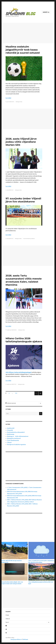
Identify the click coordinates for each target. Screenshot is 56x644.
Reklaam (25, 639)
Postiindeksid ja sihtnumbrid (16, 432)
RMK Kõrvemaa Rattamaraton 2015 (17, 492)
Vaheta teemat (11, 403)
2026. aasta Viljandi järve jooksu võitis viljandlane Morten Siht (21, 142)
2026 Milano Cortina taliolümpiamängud (18, 372)
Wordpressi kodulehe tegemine (16, 445)
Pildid (7, 615)
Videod (8, 619)
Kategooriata (19, 102)
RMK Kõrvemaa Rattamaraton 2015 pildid (19, 496)
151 (17, 393)
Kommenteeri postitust (29, 239)
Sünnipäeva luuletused (14, 438)
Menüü (46, 12)
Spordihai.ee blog (10, 638)
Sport (7, 622)
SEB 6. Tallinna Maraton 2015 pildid (18, 500)
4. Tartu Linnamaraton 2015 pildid (17, 487)
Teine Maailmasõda (13, 440)
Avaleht (8, 612)
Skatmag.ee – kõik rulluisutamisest (18, 436)
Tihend (9, 442)
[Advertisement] (28, 33)
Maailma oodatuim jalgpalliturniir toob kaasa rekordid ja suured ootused (23, 50)
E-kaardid (10, 430)
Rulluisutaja (11, 434)
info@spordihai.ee (16, 639)
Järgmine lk (40, 395)
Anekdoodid (11, 428)
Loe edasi (8, 98)
